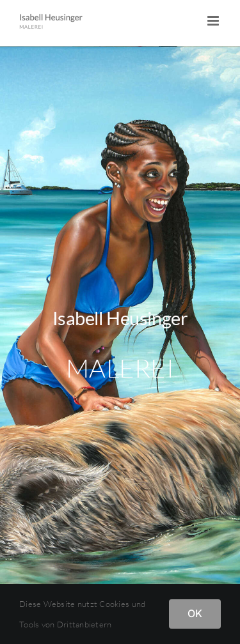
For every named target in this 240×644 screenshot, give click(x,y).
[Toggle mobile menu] (214, 21)
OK (195, 613)
